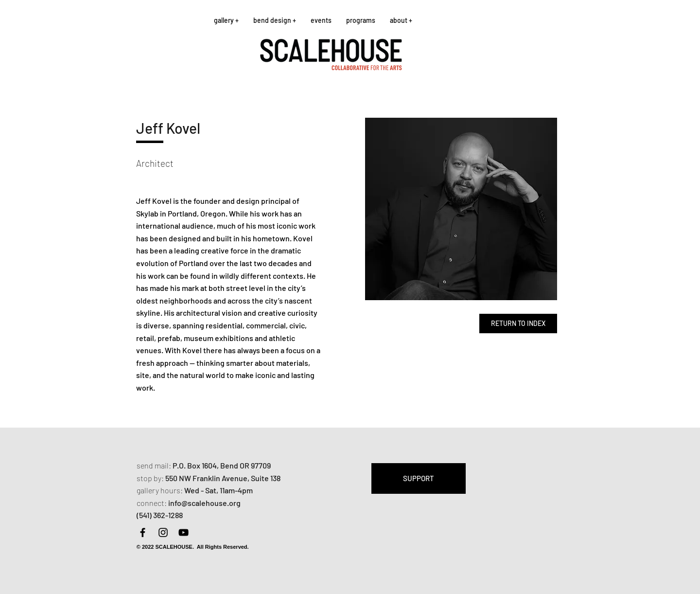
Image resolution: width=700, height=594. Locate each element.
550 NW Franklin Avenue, (208, 478)
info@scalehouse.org (204, 503)
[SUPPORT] (419, 478)
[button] (226, 20)
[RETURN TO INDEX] (518, 324)
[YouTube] (184, 532)
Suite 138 (266, 478)
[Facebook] (143, 532)
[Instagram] (163, 532)
